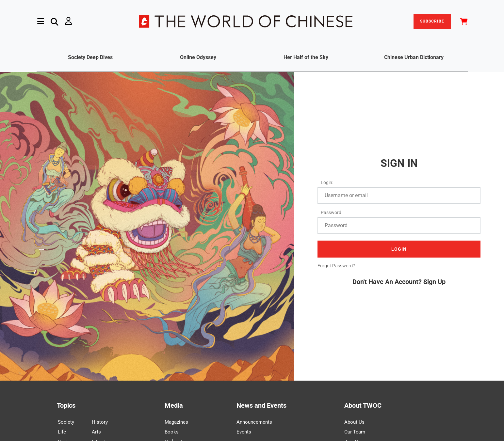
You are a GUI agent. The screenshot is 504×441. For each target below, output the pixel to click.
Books (172, 432)
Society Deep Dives (90, 57)
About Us (354, 422)
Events (244, 432)
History (100, 422)
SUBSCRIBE (432, 21)
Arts (96, 432)
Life (62, 432)
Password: (332, 213)
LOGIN (399, 249)
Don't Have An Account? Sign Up (399, 282)
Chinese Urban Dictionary (414, 57)
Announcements (254, 422)
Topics (66, 405)
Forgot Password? (336, 266)
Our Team (355, 432)
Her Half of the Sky (306, 57)
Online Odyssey (198, 57)
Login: (327, 182)
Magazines (176, 422)
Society (66, 422)
